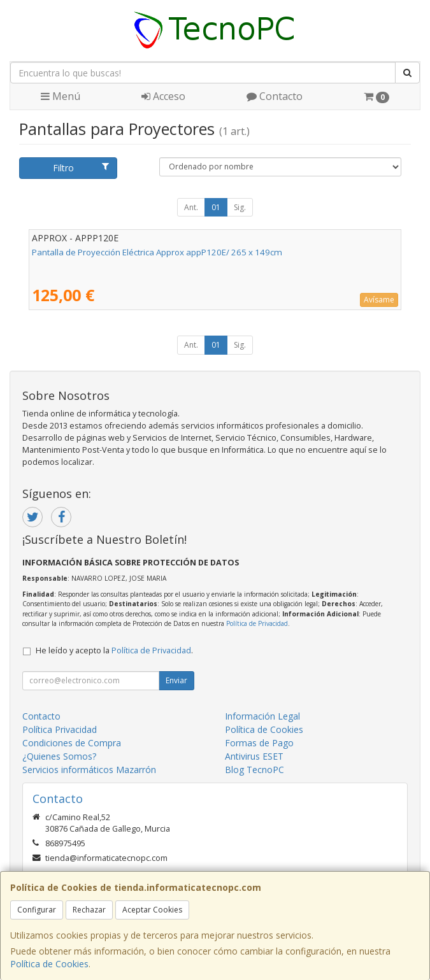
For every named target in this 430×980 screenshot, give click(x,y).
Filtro (81, 168)
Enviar (176, 680)
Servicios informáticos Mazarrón (89, 770)
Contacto (275, 96)
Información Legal (262, 716)
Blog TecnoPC (254, 770)
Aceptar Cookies (152, 910)
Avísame (379, 300)
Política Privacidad (60, 729)
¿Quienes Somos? (59, 756)
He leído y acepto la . (114, 650)
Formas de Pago (259, 743)
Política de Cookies (49, 964)
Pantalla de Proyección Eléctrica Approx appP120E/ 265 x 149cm (157, 252)
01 (216, 207)
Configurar (37, 910)
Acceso (163, 96)
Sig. (240, 207)
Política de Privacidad (257, 623)
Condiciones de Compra (72, 743)
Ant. (191, 207)
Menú (61, 96)
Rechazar (89, 910)
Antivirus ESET (254, 756)
